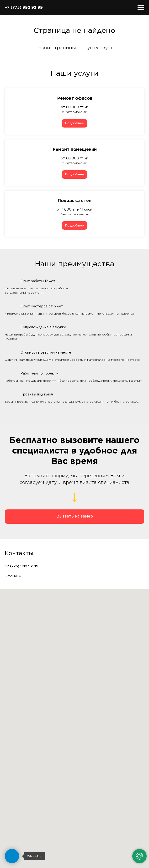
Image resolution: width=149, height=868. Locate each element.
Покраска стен (74, 200)
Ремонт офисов (75, 98)
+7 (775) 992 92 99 (24, 7)
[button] (74, 517)
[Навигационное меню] (141, 8)
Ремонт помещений (75, 149)
